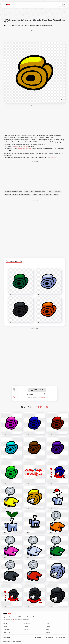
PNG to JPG (6, 632)
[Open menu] (64, 5)
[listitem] (39, 638)
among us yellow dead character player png (18, 195)
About (26, 627)
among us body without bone (13, 191)
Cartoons (25, 146)
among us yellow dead (54, 191)
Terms (48, 627)
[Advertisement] (34, 36)
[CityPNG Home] (7, 5)
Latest (5, 627)
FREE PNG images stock (24, 149)
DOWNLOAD (37, 390)
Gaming (17, 146)
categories (53, 158)
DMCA (48, 632)
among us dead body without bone (35, 191)
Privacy (48, 629)
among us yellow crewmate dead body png (46, 195)
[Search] (60, 5)
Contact (27, 629)
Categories (6, 629)
